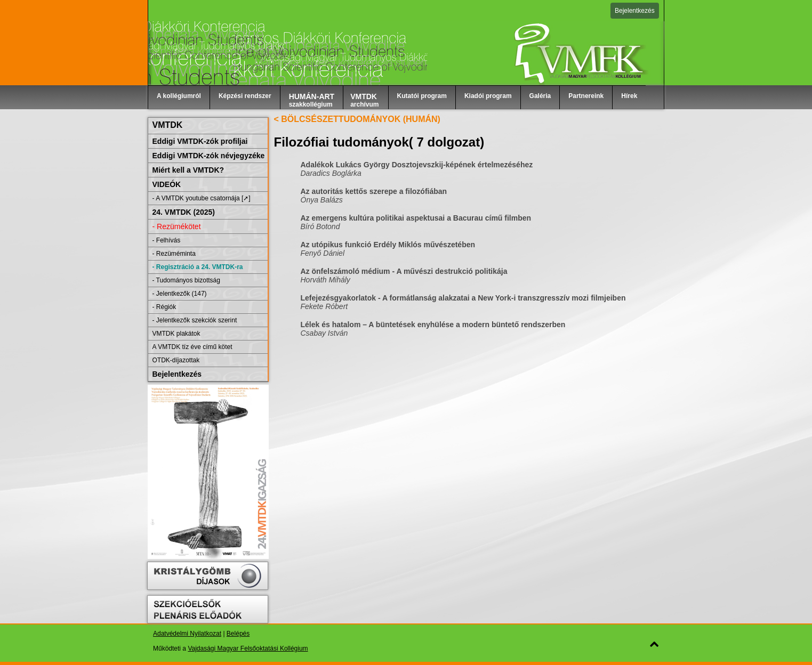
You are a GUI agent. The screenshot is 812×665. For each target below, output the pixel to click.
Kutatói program (422, 96)
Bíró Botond (320, 226)
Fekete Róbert (324, 306)
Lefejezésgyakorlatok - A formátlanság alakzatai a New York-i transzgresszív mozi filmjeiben (463, 298)
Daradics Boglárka (331, 173)
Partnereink (586, 96)
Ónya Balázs (322, 200)
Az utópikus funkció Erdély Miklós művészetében (388, 245)
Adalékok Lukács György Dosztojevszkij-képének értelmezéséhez (417, 165)
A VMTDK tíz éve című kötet (192, 347)
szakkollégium (312, 100)
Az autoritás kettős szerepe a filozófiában (374, 191)
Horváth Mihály (325, 280)
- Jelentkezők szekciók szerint (195, 320)
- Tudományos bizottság (186, 280)
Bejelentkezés (635, 11)
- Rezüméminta (174, 254)
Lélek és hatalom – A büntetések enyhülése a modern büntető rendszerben (433, 325)
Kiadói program (488, 96)
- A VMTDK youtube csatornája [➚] (202, 198)
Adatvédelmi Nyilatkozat (187, 634)
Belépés (238, 634)
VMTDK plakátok (176, 334)
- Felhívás (167, 240)
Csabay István (324, 333)
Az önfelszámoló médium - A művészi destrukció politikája (404, 271)
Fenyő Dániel (323, 253)
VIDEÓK (167, 184)
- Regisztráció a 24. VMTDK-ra (198, 267)
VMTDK (168, 125)
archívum (364, 100)
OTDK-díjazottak (176, 360)
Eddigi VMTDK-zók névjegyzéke (209, 156)
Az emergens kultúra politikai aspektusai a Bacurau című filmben (416, 218)
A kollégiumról (179, 96)
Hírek (629, 96)
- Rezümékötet (177, 226)
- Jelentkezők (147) (180, 294)
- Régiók (164, 307)
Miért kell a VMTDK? (188, 170)
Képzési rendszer (245, 96)
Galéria (540, 96)
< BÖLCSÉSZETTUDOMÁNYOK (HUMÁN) (357, 119)
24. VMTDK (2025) (184, 212)
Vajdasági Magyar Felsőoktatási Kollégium (248, 648)
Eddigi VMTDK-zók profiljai (200, 141)
